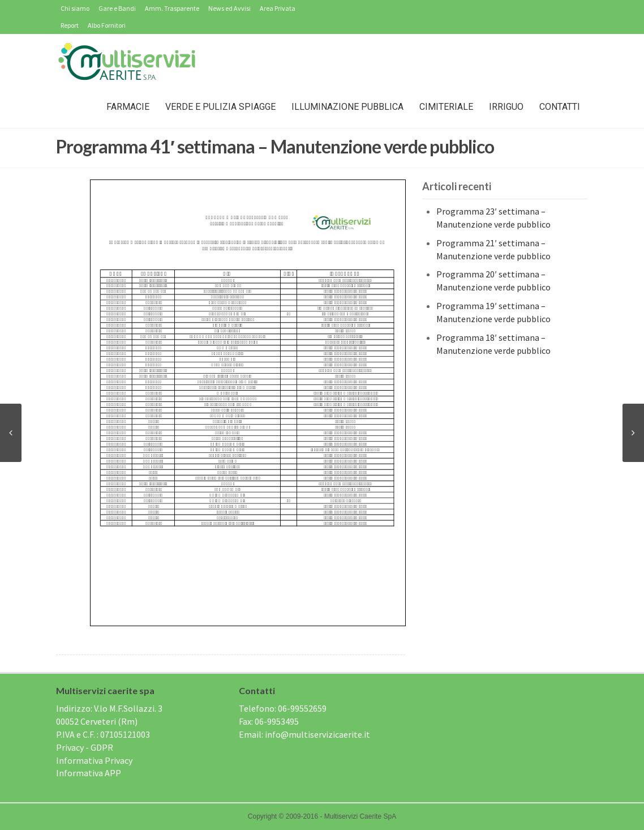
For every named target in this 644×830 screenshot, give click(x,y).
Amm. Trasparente (172, 8)
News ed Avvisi (229, 8)
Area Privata (278, 8)
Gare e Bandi (117, 8)
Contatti (560, 107)
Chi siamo (75, 8)
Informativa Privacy (94, 760)
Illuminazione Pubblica (347, 107)
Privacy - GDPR (85, 747)
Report (70, 25)
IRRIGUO (506, 107)
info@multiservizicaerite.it (317, 734)
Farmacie (128, 107)
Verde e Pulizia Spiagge (220, 107)
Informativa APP (89, 773)
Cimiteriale (446, 107)
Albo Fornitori (107, 25)
